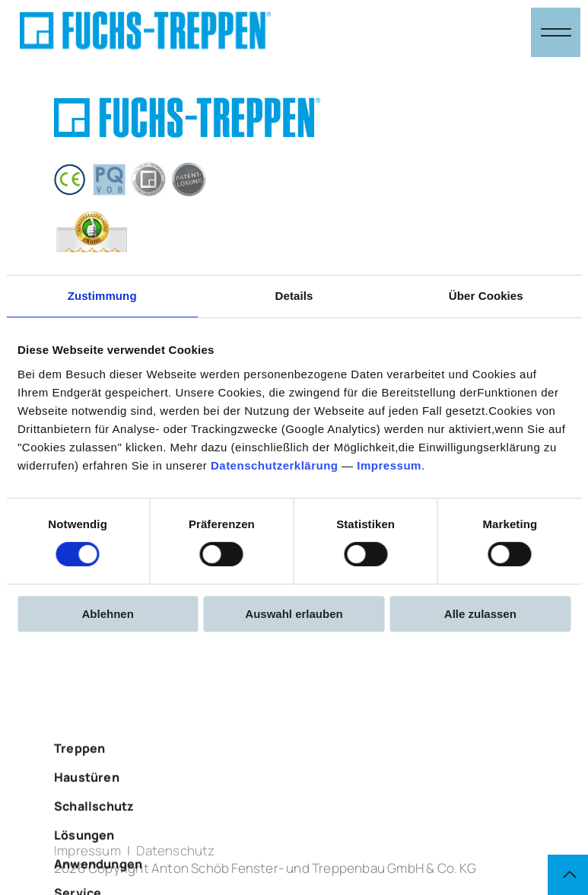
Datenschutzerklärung (275, 465)
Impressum (389, 465)
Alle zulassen (480, 614)
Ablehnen (108, 614)
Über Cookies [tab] (486, 296)
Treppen (79, 790)
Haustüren (87, 819)
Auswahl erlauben (294, 614)
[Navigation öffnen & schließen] (556, 32)
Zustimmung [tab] (102, 296)
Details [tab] (294, 296)
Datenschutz (175, 857)
